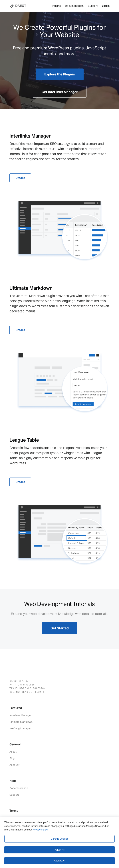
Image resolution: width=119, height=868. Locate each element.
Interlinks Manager (21, 715)
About (13, 752)
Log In (106, 6)
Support (93, 6)
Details (20, 178)
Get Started (60, 628)
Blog (12, 758)
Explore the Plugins (60, 74)
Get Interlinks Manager (60, 92)
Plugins (56, 6)
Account (15, 765)
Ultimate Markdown (21, 722)
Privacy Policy (40, 830)
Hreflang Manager (20, 728)
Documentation (74, 6)
